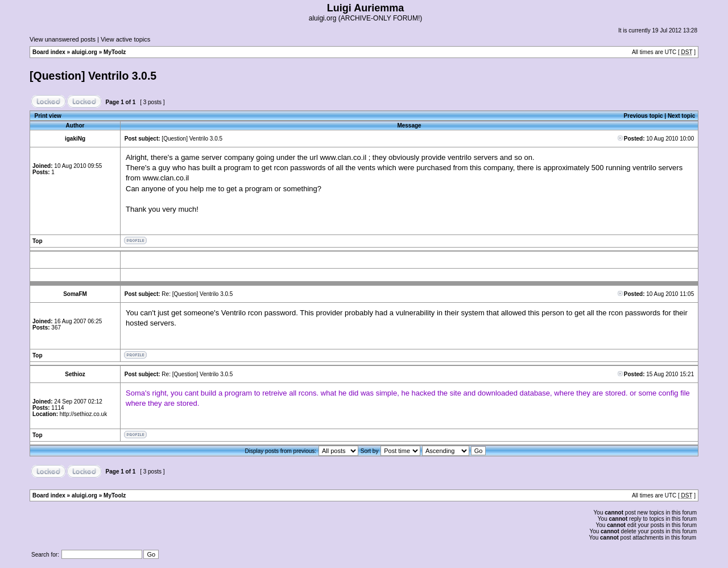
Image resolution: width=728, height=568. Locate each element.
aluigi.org (84, 52)
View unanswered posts (63, 39)
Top (38, 241)
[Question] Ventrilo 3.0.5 (93, 76)
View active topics (125, 39)
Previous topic (644, 116)
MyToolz (115, 52)
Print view (48, 116)
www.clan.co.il (343, 157)
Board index (49, 52)
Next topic (681, 116)
